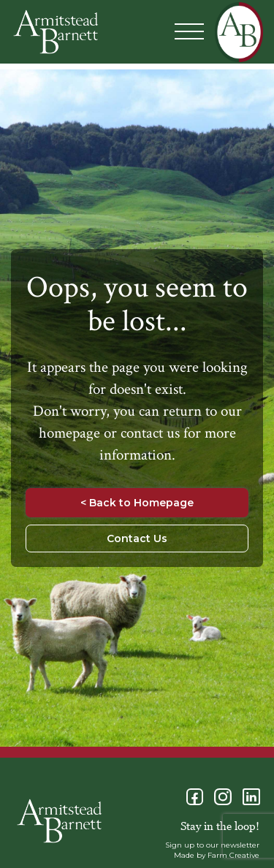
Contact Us (137, 538)
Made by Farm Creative (217, 855)
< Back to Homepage (137, 503)
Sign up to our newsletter (212, 845)
